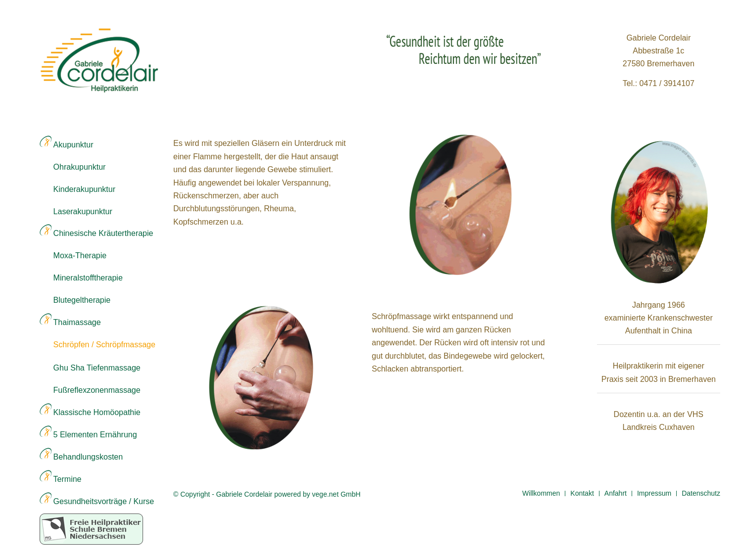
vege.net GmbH (336, 494)
